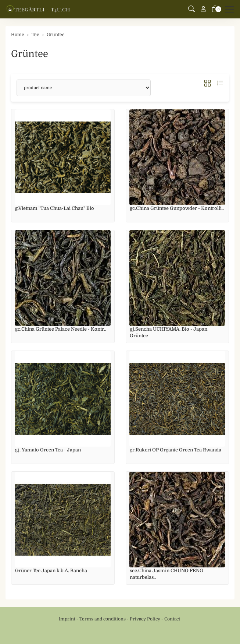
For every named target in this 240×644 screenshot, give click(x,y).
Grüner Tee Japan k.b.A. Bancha (51, 571)
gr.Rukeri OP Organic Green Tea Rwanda (175, 450)
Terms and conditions (103, 619)
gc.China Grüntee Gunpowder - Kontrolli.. (177, 208)
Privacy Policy (145, 619)
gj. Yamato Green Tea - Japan (48, 450)
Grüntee (30, 54)
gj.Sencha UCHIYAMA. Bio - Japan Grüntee (169, 332)
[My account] (203, 9)
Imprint (67, 619)
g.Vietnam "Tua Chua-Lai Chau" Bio (55, 208)
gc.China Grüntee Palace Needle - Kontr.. (61, 329)
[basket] (215, 9)
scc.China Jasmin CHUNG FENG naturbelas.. (166, 574)
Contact (172, 619)
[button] (191, 9)
